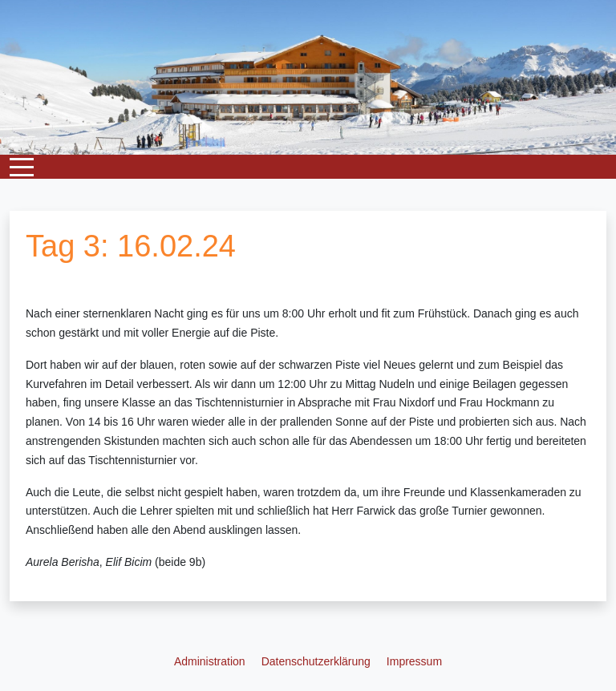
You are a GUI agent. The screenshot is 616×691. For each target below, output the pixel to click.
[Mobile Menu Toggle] (22, 167)
